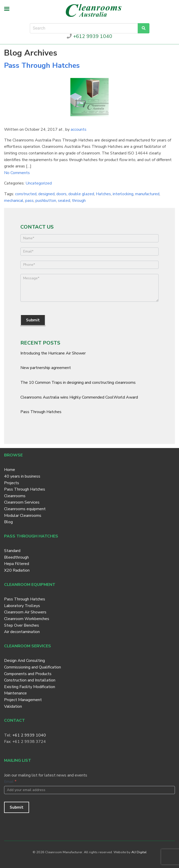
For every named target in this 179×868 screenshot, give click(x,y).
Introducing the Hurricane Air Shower (53, 353)
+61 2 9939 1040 (29, 735)
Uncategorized (39, 183)
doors (61, 194)
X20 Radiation (17, 570)
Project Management (23, 700)
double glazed (81, 194)
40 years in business (22, 476)
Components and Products (28, 674)
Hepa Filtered (17, 564)
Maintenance (15, 693)
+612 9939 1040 (89, 36)
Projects (12, 483)
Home (10, 470)
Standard (12, 551)
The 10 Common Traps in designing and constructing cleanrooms (78, 383)
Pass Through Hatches (42, 65)
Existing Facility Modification (30, 687)
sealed (64, 201)
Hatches (103, 194)
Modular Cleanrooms (23, 516)
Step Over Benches (22, 625)
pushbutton (46, 201)
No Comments (17, 173)
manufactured (147, 194)
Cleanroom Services (22, 502)
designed (46, 194)
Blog (8, 522)
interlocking (123, 194)
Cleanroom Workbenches (27, 619)
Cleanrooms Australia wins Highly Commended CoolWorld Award (79, 397)
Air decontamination (22, 632)
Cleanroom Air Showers (25, 612)
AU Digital (139, 852)
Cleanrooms (15, 496)
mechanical (14, 201)
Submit (33, 320)
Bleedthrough (16, 557)
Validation (13, 706)
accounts (79, 129)
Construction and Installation (30, 680)
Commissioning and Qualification (33, 667)
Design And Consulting (24, 661)
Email (10, 782)
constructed (26, 194)
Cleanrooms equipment (25, 509)
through (79, 201)
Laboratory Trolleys (22, 606)
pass (29, 201)
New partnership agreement (46, 368)
